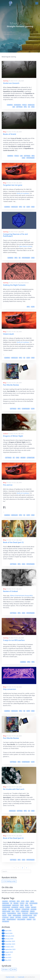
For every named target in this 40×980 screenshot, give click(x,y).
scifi (28, 207)
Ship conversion (10, 689)
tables (32, 911)
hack (4, 913)
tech (18, 911)
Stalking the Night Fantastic (14, 285)
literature (31, 458)
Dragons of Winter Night (13, 436)
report (34, 907)
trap (22, 905)
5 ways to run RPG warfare (14, 640)
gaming (10, 105)
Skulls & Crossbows (23, 193)
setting (20, 811)
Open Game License (25, 246)
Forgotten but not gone (13, 185)
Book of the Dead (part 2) (13, 838)
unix (19, 913)
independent (11, 919)
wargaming (17, 915)
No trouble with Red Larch (14, 789)
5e (29, 107)
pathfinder (30, 158)
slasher (33, 909)
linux (12, 917)
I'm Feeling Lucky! (9, 881)
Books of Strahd (10, 134)
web (4, 919)
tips (33, 662)
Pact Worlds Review (11, 385)
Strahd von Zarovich (11, 83)
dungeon (17, 105)
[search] (16, 871)
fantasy (32, 917)
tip (31, 905)
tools (24, 105)
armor (29, 919)
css (34, 919)
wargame (6, 903)
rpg (25, 107)
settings (19, 107)
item (10, 915)
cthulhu (5, 917)
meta (32, 901)
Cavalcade (21, 977)
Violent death (9, 334)
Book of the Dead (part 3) (13, 542)
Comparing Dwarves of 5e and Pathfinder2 (15, 235)
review (23, 458)
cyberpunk (25, 911)
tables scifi (34, 913)
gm (14, 107)
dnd (33, 107)
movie (4, 909)
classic (25, 917)
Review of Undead (10, 591)
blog (27, 905)
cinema (11, 909)
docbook (6, 921)
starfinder (26, 409)
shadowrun (12, 913)
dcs (13, 911)
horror (17, 909)
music (4, 915)
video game (6, 911)
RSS (14, 969)
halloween (21, 919)
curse (28, 907)
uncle (22, 907)
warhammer (7, 905)
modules (31, 105)
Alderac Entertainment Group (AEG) (21, 595)
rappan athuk (27, 915)
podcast (25, 913)
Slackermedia (10, 977)
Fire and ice (8, 485)
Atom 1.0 (6, 969)
